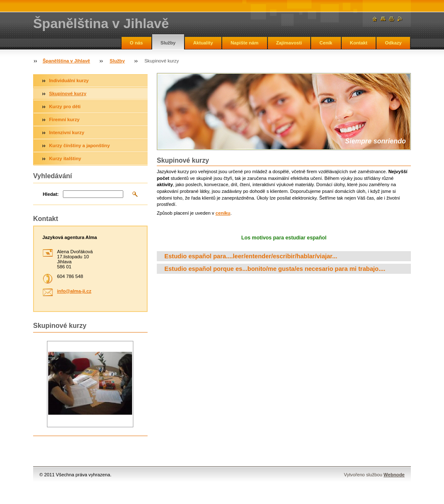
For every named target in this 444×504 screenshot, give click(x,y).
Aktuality (203, 43)
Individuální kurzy (69, 81)
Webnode (394, 475)
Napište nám (245, 43)
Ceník (326, 43)
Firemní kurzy (64, 120)
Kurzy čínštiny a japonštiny (79, 145)
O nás (136, 43)
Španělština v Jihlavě (66, 61)
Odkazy (393, 43)
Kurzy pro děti (65, 107)
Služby (168, 43)
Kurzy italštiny (65, 158)
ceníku (223, 213)
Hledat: (51, 194)
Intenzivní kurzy (67, 132)
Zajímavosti (289, 43)
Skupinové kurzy (68, 94)
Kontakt (359, 43)
